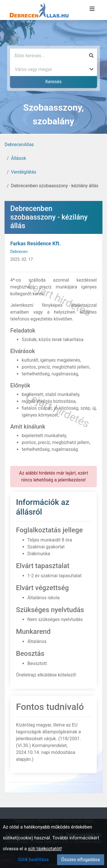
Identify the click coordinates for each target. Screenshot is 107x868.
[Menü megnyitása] (92, 9)
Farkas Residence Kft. (36, 243)
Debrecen (19, 252)
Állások (19, 158)
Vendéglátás (24, 172)
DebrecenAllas (19, 145)
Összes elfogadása (81, 860)
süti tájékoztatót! (45, 849)
